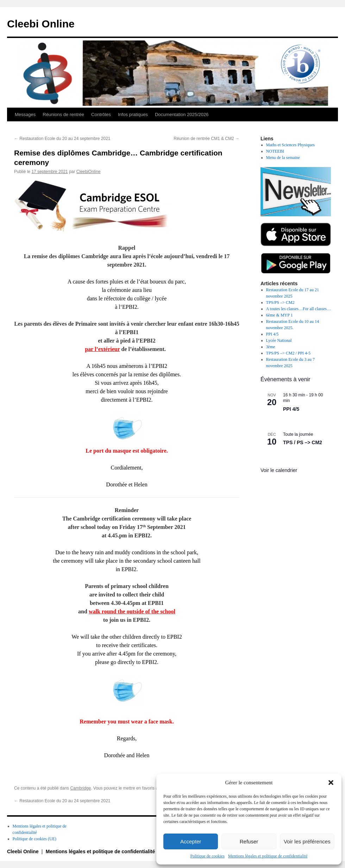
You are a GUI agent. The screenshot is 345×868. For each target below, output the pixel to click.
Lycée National (279, 340)
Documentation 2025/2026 (182, 114)
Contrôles (101, 114)
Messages (25, 114)
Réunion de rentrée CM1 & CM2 (206, 139)
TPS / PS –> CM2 (303, 442)
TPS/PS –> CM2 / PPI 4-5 (288, 353)
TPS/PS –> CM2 (280, 302)
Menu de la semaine (283, 158)
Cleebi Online (41, 24)
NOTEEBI (275, 151)
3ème (271, 347)
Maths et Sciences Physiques (290, 145)
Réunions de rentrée (63, 114)
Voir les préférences (307, 841)
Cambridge (80, 788)
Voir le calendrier (279, 470)
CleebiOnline (89, 172)
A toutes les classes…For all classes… (299, 309)
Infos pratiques (133, 114)
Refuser (249, 841)
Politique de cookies (208, 856)
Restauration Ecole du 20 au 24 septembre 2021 (62, 139)
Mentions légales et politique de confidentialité (268, 856)
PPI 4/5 (272, 334)
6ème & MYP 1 (280, 315)
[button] (331, 783)
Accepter (191, 841)
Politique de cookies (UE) (34, 839)
